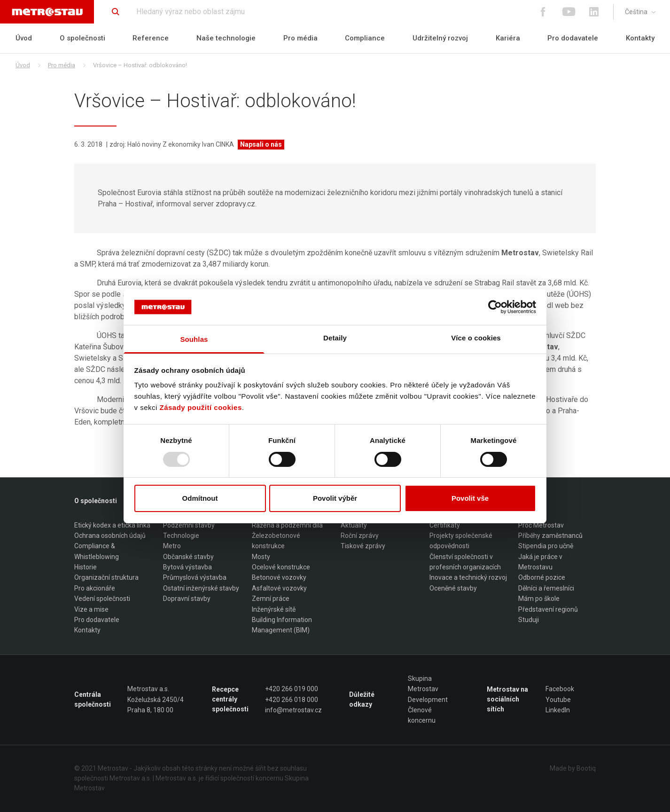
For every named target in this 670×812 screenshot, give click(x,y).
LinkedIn (558, 710)
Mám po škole (539, 599)
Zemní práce (271, 599)
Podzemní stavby (189, 525)
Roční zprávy (360, 536)
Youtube (558, 700)
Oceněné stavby (453, 588)
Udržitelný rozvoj (440, 38)
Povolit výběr (335, 498)
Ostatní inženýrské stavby (201, 588)
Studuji (529, 620)
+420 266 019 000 (292, 689)
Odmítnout (200, 498)
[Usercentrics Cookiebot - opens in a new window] (495, 307)
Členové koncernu (422, 715)
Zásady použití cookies (201, 407)
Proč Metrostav (541, 525)
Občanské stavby (188, 557)
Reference (151, 38)
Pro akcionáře (95, 588)
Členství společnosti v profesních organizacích (465, 562)
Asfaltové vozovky (279, 588)
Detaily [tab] (335, 338)
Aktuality (354, 525)
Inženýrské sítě (274, 609)
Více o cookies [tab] (476, 338)
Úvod (24, 38)
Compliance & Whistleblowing (97, 552)
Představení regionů (548, 609)
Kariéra (508, 38)
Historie (86, 567)
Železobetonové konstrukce (276, 541)
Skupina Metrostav (423, 684)
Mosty (261, 557)
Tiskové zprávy (363, 546)
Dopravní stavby (187, 599)
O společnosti (82, 38)
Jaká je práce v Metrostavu (540, 562)
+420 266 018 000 (292, 700)
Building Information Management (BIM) (282, 625)
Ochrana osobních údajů (110, 536)
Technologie (181, 536)
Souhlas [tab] (194, 339)
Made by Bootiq (573, 768)
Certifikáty (445, 525)
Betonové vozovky (279, 578)
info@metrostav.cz (293, 710)
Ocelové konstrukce (281, 567)
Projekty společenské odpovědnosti (461, 541)
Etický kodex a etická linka (112, 525)
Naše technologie (226, 38)
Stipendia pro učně (546, 546)
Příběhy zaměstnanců (550, 536)
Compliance (365, 38)
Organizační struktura (106, 578)
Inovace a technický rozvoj (468, 578)
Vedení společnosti (102, 599)
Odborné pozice (542, 578)
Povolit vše (470, 498)
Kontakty (640, 38)
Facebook (560, 689)
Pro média (300, 38)
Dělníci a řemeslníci (546, 588)
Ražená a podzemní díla (287, 525)
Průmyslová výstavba (195, 578)
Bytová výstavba (187, 567)
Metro (172, 546)
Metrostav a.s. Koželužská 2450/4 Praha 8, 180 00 (156, 699)
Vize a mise (91, 609)
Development (428, 700)
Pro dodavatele (573, 38)
